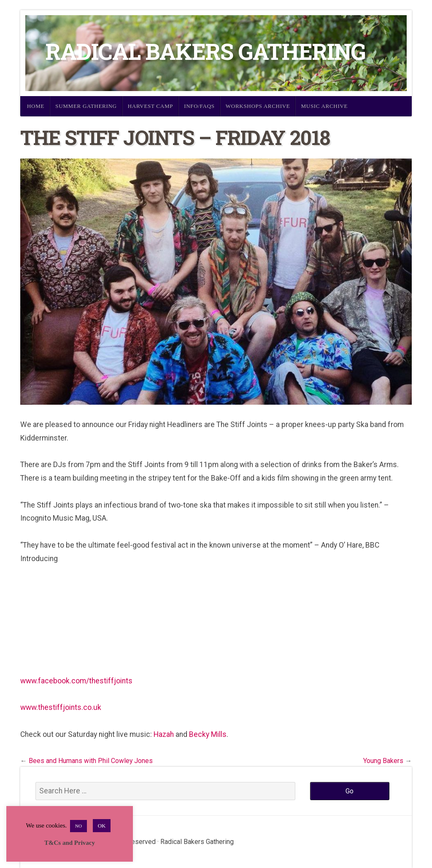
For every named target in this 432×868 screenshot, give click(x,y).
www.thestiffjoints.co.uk (61, 707)
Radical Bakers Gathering (205, 51)
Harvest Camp (150, 106)
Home (36, 106)
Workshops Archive (258, 106)
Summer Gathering (86, 106)
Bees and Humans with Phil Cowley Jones (91, 761)
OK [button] (102, 826)
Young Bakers (383, 761)
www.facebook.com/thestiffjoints (76, 681)
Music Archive (324, 106)
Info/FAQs (199, 106)
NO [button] (78, 826)
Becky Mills (208, 734)
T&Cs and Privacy (70, 843)
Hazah (164, 734)
